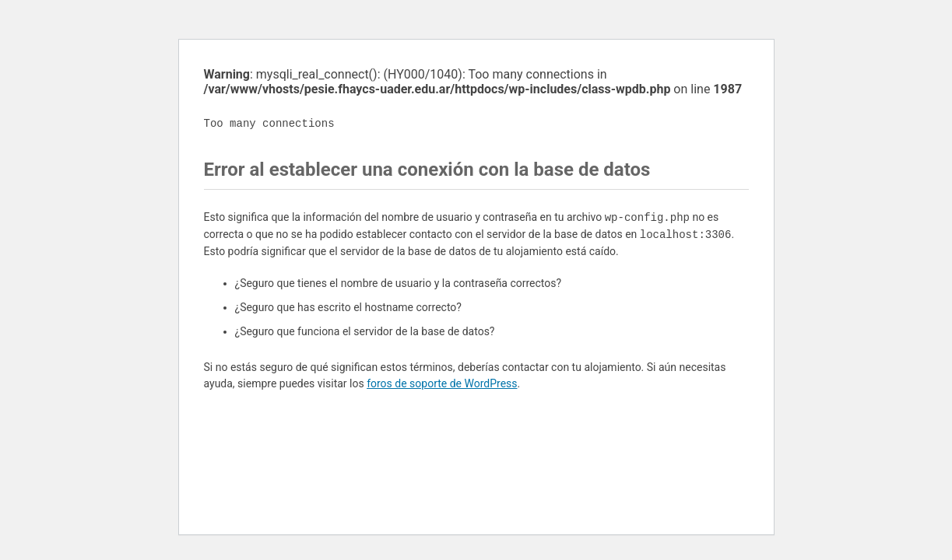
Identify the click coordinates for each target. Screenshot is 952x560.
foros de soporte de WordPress (442, 383)
